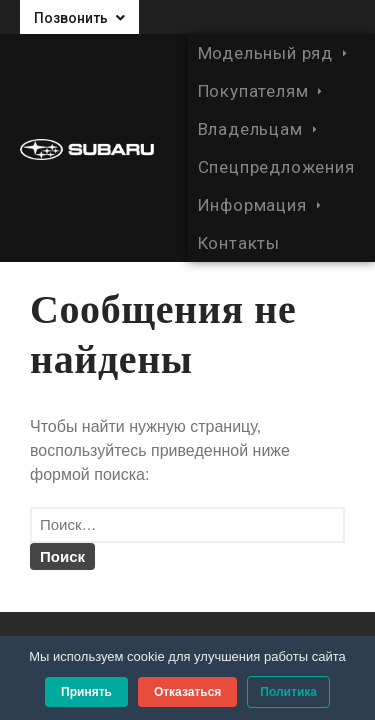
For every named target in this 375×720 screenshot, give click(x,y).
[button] (79, 17)
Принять (86, 692)
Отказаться (187, 692)
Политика (288, 692)
